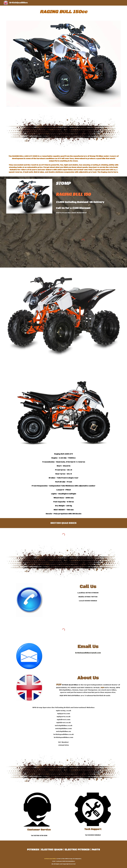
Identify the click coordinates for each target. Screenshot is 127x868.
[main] (63, 12)
